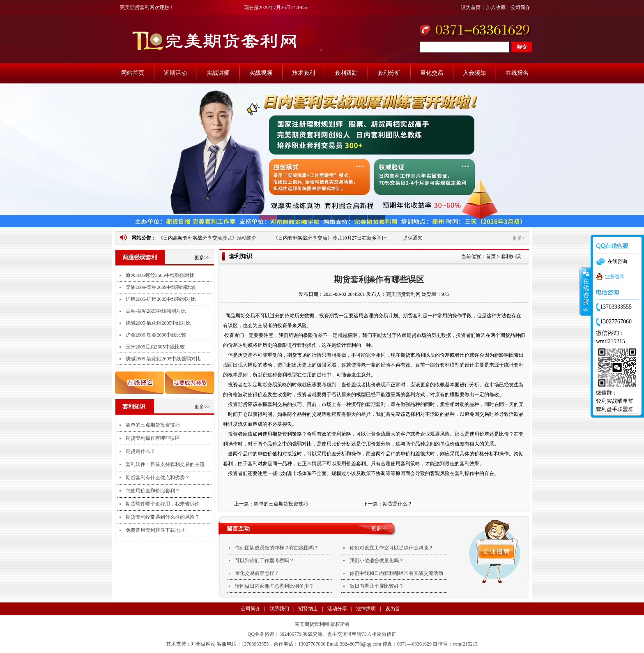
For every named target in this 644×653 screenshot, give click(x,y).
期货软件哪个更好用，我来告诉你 (163, 504)
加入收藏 (496, 7)
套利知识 (511, 256)
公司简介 (520, 7)
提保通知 (413, 238)
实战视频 (261, 73)
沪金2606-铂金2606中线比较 (156, 335)
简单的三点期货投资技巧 (153, 425)
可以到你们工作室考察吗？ (264, 561)
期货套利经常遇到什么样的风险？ (163, 517)
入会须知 (474, 73)
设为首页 (471, 7)
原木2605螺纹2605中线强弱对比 (160, 275)
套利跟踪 (346, 73)
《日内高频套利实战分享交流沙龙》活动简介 (207, 238)
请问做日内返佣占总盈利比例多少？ (274, 586)
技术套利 (304, 73)
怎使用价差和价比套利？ (153, 491)
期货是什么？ (140, 451)
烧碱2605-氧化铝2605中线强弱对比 (163, 359)
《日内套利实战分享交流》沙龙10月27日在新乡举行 (330, 238)
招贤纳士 (308, 609)
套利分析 (389, 73)
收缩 (585, 292)
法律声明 (366, 609)
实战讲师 (218, 73)
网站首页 (133, 73)
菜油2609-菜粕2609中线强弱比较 (161, 287)
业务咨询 (615, 277)
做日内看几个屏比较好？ (377, 586)
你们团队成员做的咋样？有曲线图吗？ (277, 548)
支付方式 (262, 621)
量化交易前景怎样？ (257, 573)
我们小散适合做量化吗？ (377, 561)
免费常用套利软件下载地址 (155, 530)
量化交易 (432, 73)
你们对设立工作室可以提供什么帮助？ (391, 548)
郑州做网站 (203, 644)
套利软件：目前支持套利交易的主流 (165, 464)
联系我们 (279, 609)
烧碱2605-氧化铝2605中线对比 (159, 323)
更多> (519, 238)
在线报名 (517, 73)
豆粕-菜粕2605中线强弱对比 (156, 311)
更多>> (202, 258)
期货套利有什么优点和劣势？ (158, 478)
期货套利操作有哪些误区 (153, 438)
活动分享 (337, 609)
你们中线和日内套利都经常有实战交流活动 (396, 573)
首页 (491, 256)
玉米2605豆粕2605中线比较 (155, 347)
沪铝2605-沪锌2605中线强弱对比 (161, 299)
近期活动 (175, 73)
